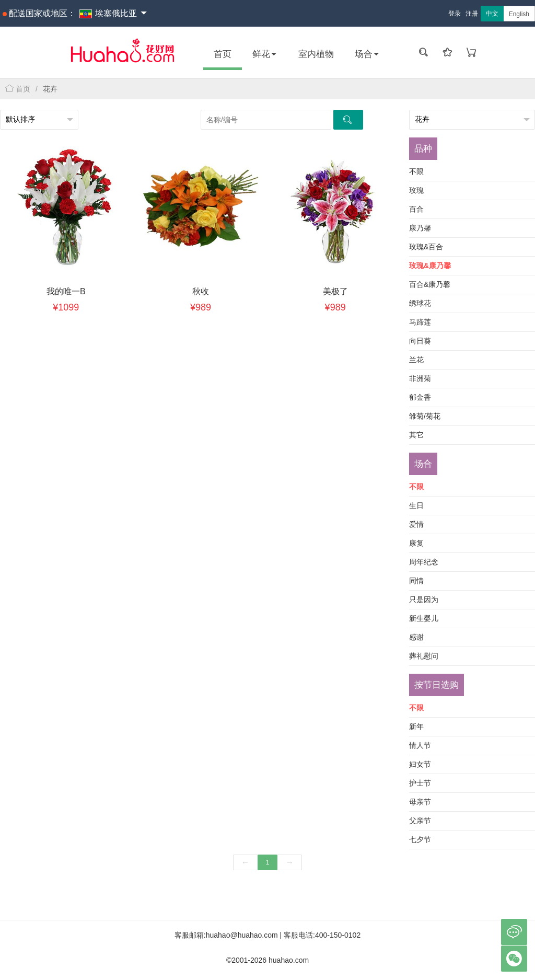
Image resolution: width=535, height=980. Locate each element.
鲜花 (265, 54)
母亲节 (420, 802)
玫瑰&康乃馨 (430, 266)
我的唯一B (66, 291)
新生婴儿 (424, 618)
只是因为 (424, 599)
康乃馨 (420, 228)
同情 (416, 581)
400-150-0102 (338, 935)
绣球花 (420, 303)
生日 (416, 505)
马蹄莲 (420, 322)
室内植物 (316, 54)
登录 (455, 14)
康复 (416, 543)
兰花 (416, 360)
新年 (416, 727)
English (519, 14)
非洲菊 (420, 378)
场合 (367, 54)
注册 (472, 14)
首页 (223, 54)
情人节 (420, 745)
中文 (492, 14)
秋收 (201, 291)
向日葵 (420, 341)
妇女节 (420, 764)
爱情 (416, 524)
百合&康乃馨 (430, 284)
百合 (416, 209)
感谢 (416, 637)
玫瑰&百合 (426, 247)
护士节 (420, 783)
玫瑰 (416, 190)
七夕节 (420, 839)
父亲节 (420, 821)
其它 (416, 435)
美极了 (335, 291)
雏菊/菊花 (425, 416)
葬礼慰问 (424, 656)
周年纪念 (424, 562)
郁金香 (420, 397)
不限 (416, 171)
